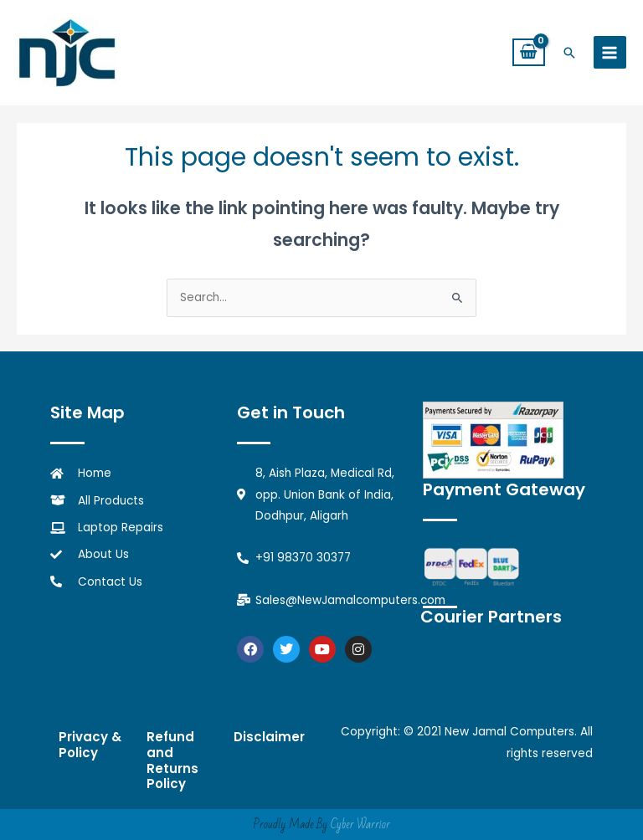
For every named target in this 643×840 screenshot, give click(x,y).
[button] (569, 53)
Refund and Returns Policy (172, 760)
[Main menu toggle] (610, 52)
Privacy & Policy (90, 745)
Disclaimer (269, 737)
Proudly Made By (321, 825)
